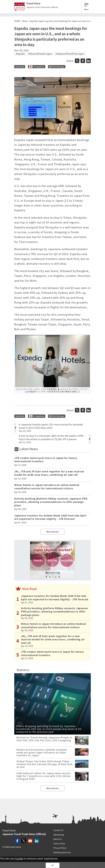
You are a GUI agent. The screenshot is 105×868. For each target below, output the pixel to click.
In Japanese (39, 67)
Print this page (57, 67)
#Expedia (20, 54)
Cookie (19, 858)
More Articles (52, 532)
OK (53, 865)
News (25, 21)
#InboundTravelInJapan (40, 54)
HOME (17, 21)
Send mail (20, 67)
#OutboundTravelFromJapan (70, 54)
